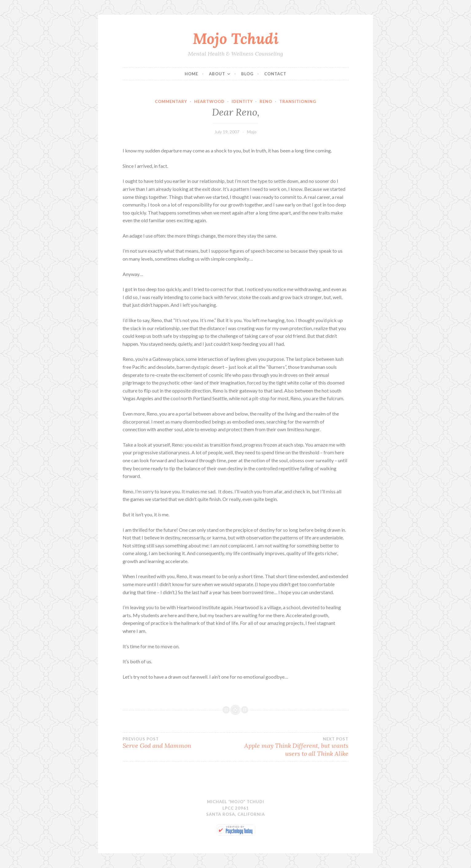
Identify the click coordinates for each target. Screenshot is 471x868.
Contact (275, 74)
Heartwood (209, 101)
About (217, 74)
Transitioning (298, 101)
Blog (247, 74)
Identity (242, 101)
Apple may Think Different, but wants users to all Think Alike (292, 747)
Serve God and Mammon (179, 743)
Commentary (171, 101)
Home (191, 74)
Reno (266, 101)
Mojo (252, 132)
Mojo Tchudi (236, 38)
